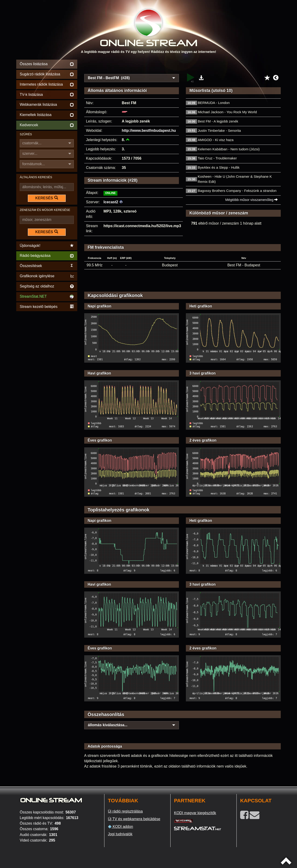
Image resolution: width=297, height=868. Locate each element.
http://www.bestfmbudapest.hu (149, 131)
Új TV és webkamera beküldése (134, 819)
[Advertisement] (183, 65)
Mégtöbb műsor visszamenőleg (252, 200)
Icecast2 (111, 202)
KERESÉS (47, 198)
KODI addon (121, 827)
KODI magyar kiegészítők (195, 813)
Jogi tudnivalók (120, 834)
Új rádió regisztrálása (125, 811)
